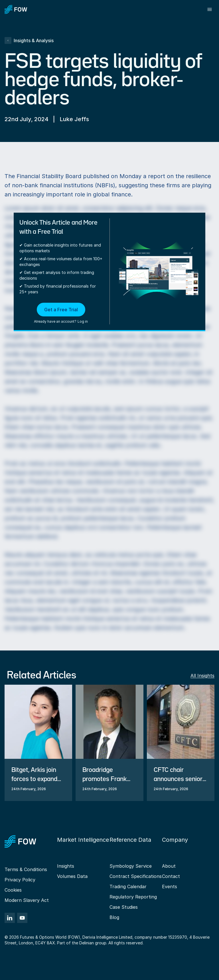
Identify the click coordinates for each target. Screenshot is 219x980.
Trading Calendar (128, 887)
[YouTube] (22, 918)
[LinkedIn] (10, 918)
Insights (66, 866)
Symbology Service (131, 866)
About (169, 866)
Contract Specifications (136, 876)
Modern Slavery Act (27, 900)
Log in (83, 321)
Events (170, 887)
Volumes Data (72, 876)
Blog (114, 917)
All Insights (202, 676)
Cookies (13, 890)
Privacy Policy (20, 880)
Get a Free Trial (61, 310)
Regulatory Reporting (133, 897)
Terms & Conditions (26, 869)
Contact (171, 876)
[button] (61, 314)
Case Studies (124, 907)
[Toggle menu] (210, 9)
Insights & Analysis (29, 40)
